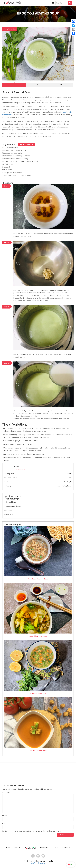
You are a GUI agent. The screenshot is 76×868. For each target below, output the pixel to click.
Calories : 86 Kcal (10, 502)
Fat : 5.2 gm (8, 510)
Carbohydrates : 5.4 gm (13, 506)
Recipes (55, 848)
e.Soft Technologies (38, 863)
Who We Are (44, 848)
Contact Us (66, 848)
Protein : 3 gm (9, 514)
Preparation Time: (38, 478)
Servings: (38, 482)
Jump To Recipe (10, 29)
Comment (7, 792)
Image (14, 85)
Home (8, 848)
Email (5, 823)
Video (62, 85)
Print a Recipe (27, 144)
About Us (17, 848)
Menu (53, 3)
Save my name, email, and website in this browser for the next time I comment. (33, 831)
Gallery (38, 85)
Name (5, 815)
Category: (38, 486)
